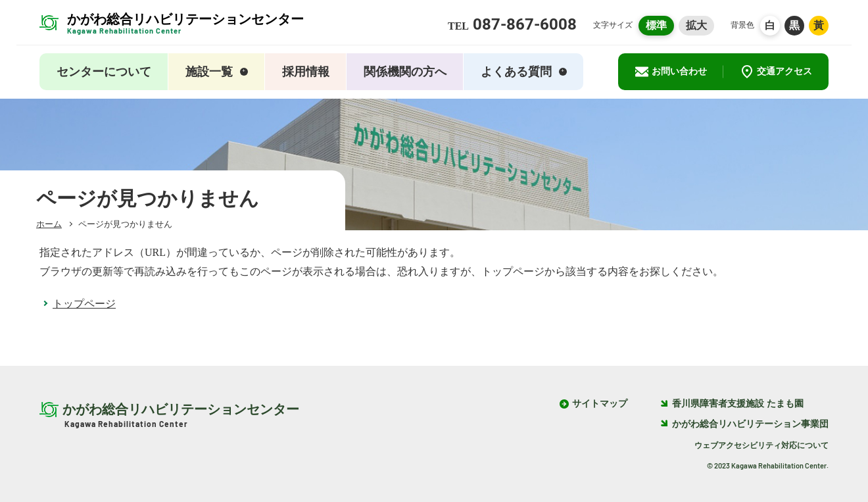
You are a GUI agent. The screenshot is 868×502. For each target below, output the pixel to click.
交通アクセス (776, 72)
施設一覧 (217, 72)
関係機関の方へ (405, 72)
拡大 (696, 25)
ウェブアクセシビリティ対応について (761, 445)
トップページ (84, 304)
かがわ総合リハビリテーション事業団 (744, 424)
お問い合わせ (671, 72)
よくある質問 (524, 72)
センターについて (104, 72)
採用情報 (306, 72)
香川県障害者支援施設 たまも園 (732, 404)
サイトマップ (600, 404)
